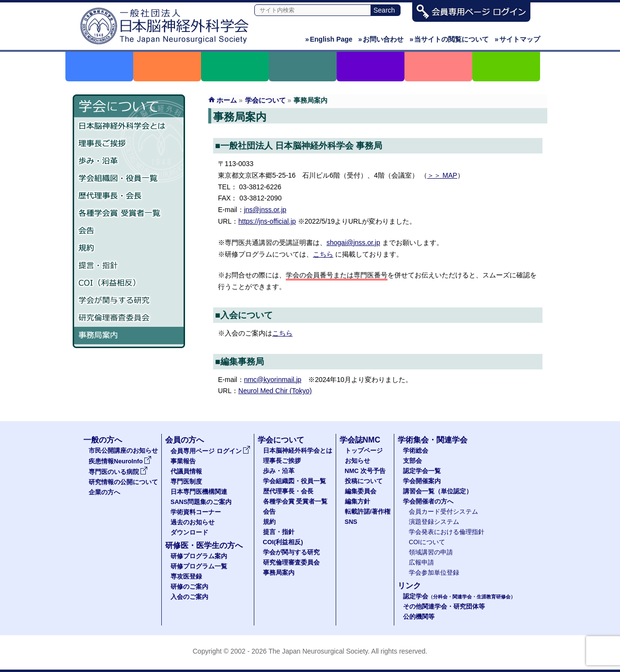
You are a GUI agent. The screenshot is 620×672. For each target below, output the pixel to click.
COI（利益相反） (129, 283)
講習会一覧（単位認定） (438, 491)
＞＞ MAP (442, 175)
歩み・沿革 (129, 161)
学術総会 (416, 451)
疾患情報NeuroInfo (120, 461)
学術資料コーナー (196, 512)
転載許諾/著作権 (368, 512)
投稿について (364, 481)
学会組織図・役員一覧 (129, 179)
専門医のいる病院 (118, 472)
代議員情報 (186, 472)
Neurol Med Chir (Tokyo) (275, 391)
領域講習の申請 (431, 552)
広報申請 (421, 563)
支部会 (412, 461)
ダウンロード (189, 533)
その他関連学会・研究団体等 (444, 607)
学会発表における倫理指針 (447, 532)
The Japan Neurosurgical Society (318, 651)
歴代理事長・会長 (129, 196)
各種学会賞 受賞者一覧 (129, 214)
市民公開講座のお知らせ (123, 451)
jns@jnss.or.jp (265, 210)
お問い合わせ (381, 39)
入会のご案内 (189, 597)
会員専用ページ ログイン (210, 451)
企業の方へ (104, 492)
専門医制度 (186, 482)
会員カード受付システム (443, 512)
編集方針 (357, 502)
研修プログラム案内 (199, 556)
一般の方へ (103, 440)
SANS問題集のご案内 (201, 502)
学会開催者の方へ (428, 502)
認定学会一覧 (422, 471)
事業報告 (183, 461)
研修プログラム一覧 (199, 566)
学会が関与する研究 (129, 301)
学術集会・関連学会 (433, 440)
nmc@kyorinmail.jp (273, 380)
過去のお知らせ (193, 522)
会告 (129, 231)
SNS (351, 522)
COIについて (427, 542)
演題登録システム (434, 522)
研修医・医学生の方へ (204, 545)
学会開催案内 (422, 481)
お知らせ (357, 461)
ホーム (227, 100)
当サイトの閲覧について (449, 39)
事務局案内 (129, 336)
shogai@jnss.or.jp (353, 243)
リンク (409, 586)
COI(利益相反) (283, 542)
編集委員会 (361, 491)
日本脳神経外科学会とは (129, 126)
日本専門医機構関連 (199, 492)
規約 (129, 248)
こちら (323, 254)
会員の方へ (185, 440)
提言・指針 (129, 266)
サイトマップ (517, 39)
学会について (265, 100)
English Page (329, 39)
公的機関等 (419, 617)
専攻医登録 (186, 577)
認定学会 (459, 596)
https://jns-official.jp (267, 221)
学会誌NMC (360, 440)
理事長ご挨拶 (129, 144)
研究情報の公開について (123, 482)
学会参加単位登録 (434, 573)
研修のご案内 (189, 587)
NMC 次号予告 (365, 471)
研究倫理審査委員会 (129, 318)
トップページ (364, 451)
